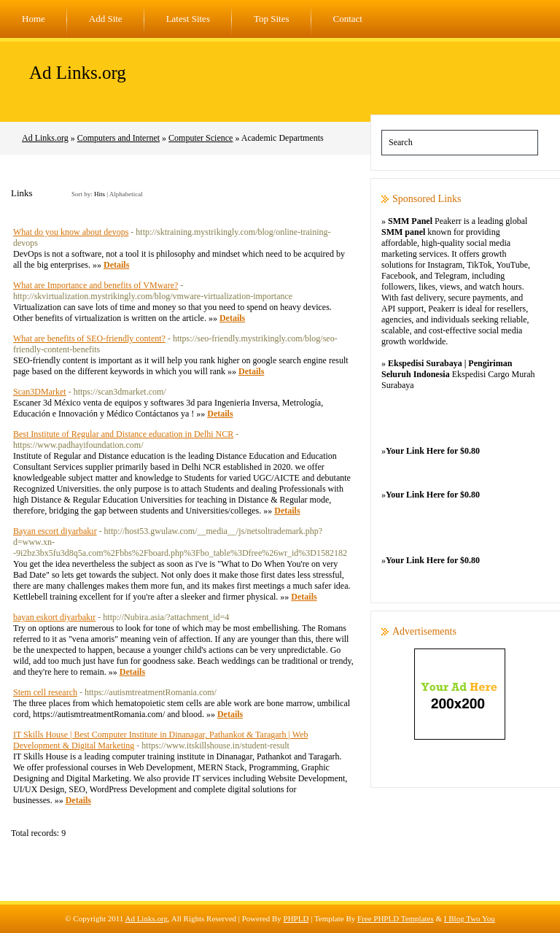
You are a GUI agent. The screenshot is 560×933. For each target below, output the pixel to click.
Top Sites (272, 19)
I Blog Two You (470, 918)
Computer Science (201, 138)
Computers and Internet (118, 138)
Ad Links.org (78, 73)
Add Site (106, 19)
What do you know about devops (71, 232)
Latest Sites (188, 19)
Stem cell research (45, 692)
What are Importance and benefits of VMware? (96, 285)
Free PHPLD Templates (396, 918)
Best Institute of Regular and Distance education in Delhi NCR (123, 434)
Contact (348, 19)
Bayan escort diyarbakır (55, 531)
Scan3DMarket (40, 392)
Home (34, 19)
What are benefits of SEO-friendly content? (89, 338)
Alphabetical (126, 194)
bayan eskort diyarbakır (54, 617)
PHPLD (296, 918)
